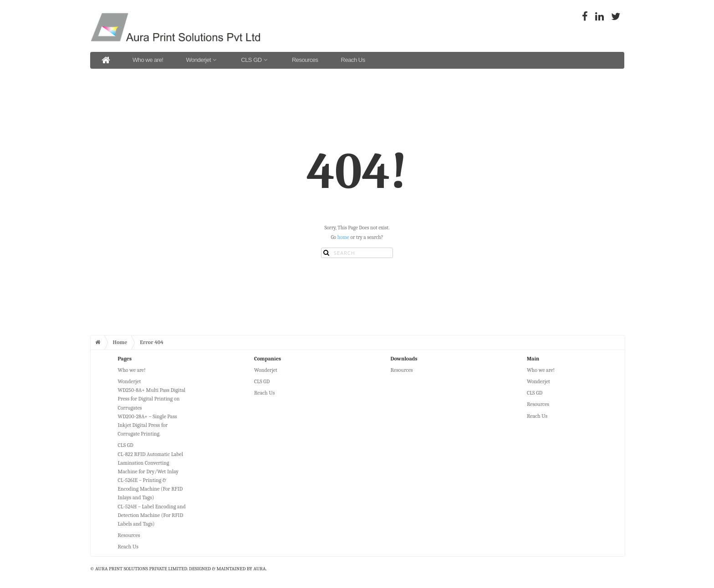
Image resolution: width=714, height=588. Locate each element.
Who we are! (148, 60)
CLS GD (255, 60)
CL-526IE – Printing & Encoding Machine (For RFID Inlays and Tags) (150, 489)
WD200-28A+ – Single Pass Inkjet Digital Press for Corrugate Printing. (148, 425)
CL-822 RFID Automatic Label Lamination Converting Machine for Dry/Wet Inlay (151, 463)
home (343, 237)
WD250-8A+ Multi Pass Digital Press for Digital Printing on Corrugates (152, 399)
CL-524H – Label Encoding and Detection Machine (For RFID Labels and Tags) (152, 515)
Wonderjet (202, 60)
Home (120, 342)
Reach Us (353, 60)
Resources (305, 60)
